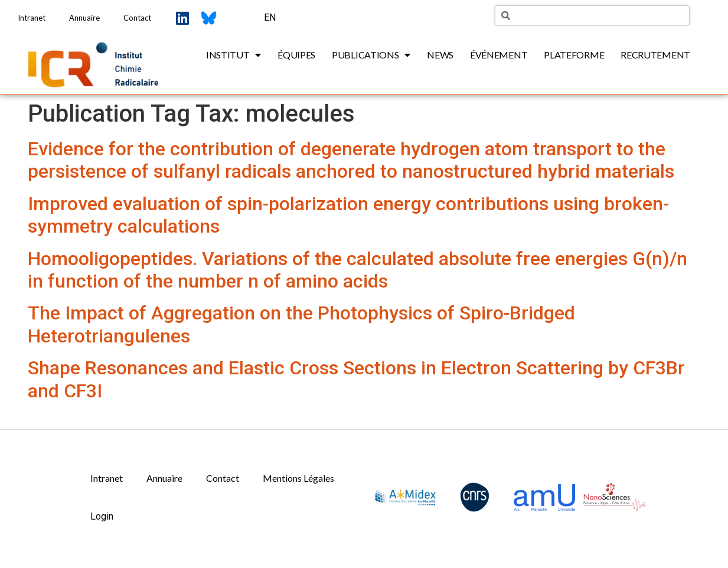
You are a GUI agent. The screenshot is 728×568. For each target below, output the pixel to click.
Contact (137, 18)
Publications (371, 55)
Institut (234, 55)
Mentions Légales (298, 478)
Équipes (296, 55)
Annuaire (84, 18)
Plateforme (574, 55)
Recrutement (655, 55)
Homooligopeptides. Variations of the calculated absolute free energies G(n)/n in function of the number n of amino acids (358, 270)
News (440, 55)
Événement (499, 55)
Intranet (32, 18)
